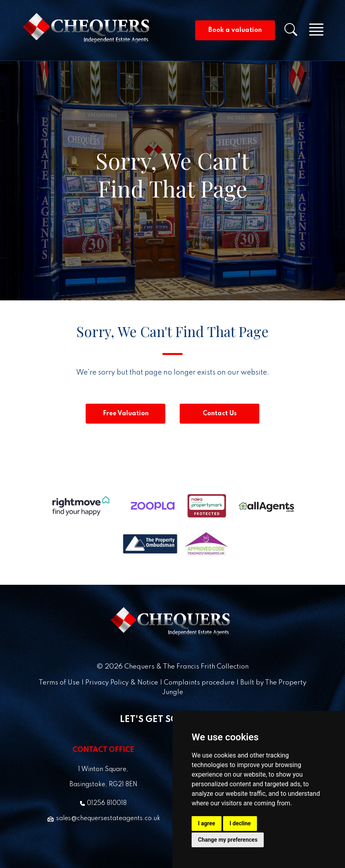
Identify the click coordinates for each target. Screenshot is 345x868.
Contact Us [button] (220, 414)
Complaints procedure (199, 683)
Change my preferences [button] (228, 840)
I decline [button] (240, 823)
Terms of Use (59, 683)
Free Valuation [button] (126, 414)
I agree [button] (207, 823)
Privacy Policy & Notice (122, 683)
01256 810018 (103, 803)
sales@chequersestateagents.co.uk (103, 819)
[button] (296, 32)
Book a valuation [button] (235, 30)
